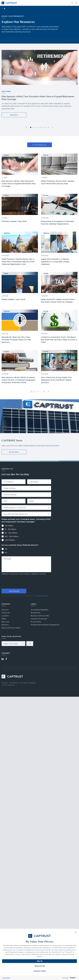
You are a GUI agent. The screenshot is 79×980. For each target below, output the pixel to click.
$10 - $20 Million (12, 536)
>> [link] (48, 392)
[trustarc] (73, 978)
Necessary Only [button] (40, 966)
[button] (76, 932)
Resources (5, 622)
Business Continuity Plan (40, 616)
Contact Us (6, 613)
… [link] (41, 392)
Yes (6, 549)
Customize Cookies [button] (40, 971)
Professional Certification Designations (45, 625)
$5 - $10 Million (11, 533)
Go (30, 644)
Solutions (5, 625)
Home (4, 8)
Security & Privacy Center (11, 628)
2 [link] (35, 392)
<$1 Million (9, 526)
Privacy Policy (6, 978)
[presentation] (18, 581)
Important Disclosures (39, 619)
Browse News (14, 452)
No (6, 552)
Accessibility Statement (40, 610)
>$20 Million (10, 540)
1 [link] (32, 392)
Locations (5, 616)
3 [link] (38, 392)
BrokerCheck (36, 613)
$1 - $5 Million (10, 529)
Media (4, 619)
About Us (5, 610)
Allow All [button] (39, 961)
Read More (14, 115)
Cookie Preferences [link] (8, 685)
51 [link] (44, 392)
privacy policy (42, 596)
